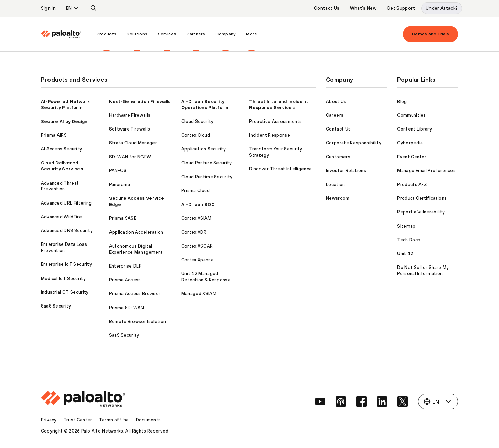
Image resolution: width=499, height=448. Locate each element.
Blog (402, 101)
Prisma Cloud (196, 191)
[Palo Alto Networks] (61, 34)
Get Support (401, 8)
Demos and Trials (431, 34)
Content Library (415, 129)
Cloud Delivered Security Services (62, 166)
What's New (363, 8)
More (252, 34)
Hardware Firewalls (130, 115)
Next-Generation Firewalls (140, 101)
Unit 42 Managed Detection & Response (206, 277)
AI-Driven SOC (198, 204)
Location (336, 184)
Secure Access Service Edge (137, 201)
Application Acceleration (136, 232)
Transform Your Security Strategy (276, 152)
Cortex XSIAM (197, 218)
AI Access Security (62, 149)
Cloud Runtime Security (207, 177)
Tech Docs (409, 240)
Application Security (204, 149)
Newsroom (338, 198)
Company (225, 34)
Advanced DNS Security (67, 231)
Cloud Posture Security (207, 163)
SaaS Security (56, 306)
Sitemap (406, 226)
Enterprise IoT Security (66, 264)
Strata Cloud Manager (133, 143)
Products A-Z (412, 184)
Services (167, 34)
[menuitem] (66, 34)
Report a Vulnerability (421, 212)
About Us (336, 101)
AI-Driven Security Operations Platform (205, 105)
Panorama (120, 184)
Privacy (49, 420)
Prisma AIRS (54, 135)
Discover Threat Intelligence (280, 169)
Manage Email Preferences (426, 171)
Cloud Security (197, 121)
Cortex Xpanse (198, 260)
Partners (196, 34)
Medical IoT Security (63, 278)
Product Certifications (422, 198)
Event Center (412, 157)
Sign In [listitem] (48, 8)
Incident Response (269, 135)
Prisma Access (125, 280)
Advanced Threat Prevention (60, 186)
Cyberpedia (410, 143)
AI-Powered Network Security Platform (66, 105)
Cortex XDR (194, 232)
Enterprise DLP (125, 266)
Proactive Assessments (275, 121)
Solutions (137, 34)
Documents (148, 420)
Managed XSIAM (199, 294)
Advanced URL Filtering (66, 203)
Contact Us (327, 8)
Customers (338, 157)
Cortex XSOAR (197, 246)
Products (107, 34)
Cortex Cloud (196, 135)
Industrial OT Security (65, 292)
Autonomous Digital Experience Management (136, 249)
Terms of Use (114, 420)
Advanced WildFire (61, 217)
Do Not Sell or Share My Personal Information (423, 270)
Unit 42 (405, 254)
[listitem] (94, 8)
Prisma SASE (123, 218)
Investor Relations (346, 171)
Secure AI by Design (64, 121)
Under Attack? (442, 8)
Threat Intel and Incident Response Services (279, 105)
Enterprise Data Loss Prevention (64, 247)
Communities (412, 115)
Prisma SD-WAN (127, 308)
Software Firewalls (130, 129)
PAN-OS (118, 171)
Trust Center (78, 420)
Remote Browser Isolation (138, 321)
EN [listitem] (69, 8)
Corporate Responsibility (354, 143)
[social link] (320, 402)
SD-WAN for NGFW (130, 157)
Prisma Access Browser (135, 294)
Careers (335, 115)
